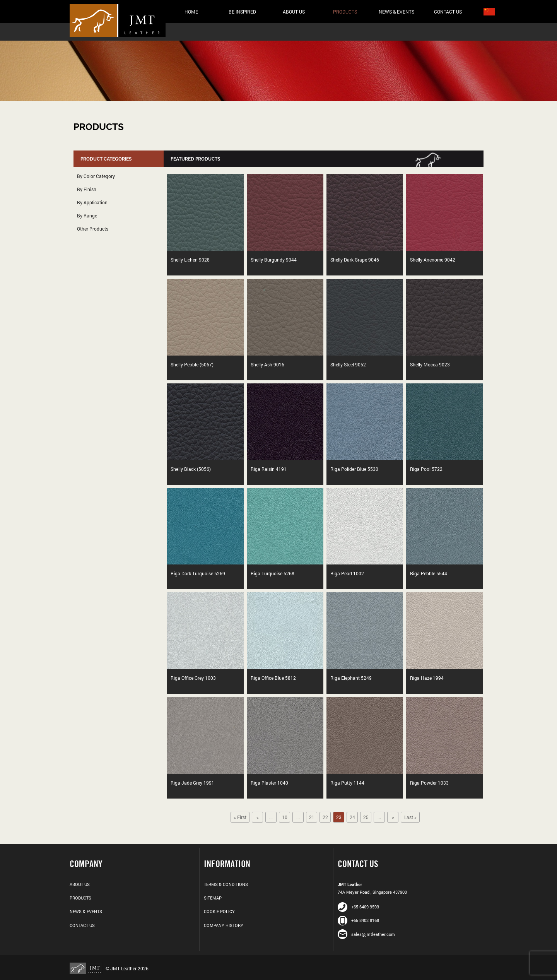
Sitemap (213, 898)
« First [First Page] (240, 817)
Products (345, 12)
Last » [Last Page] (410, 817)
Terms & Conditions (226, 884)
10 (285, 817)
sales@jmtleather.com (366, 934)
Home (191, 12)
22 (325, 817)
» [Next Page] (393, 817)
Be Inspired (242, 12)
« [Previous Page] (258, 817)
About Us (294, 12)
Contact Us (448, 12)
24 (352, 817)
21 (312, 817)
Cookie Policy (219, 911)
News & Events (396, 12)
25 (366, 817)
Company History (224, 925)
